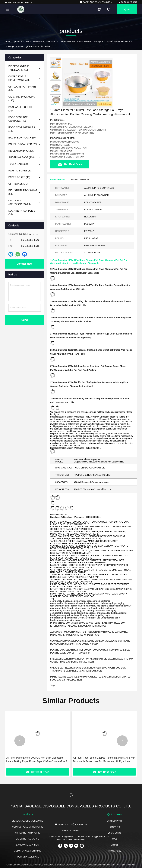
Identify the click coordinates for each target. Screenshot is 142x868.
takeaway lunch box (60, 606)
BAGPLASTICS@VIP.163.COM (96, 2)
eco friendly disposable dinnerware (68, 601)
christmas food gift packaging (112, 613)
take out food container (87, 603)
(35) (18, 184)
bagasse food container (98, 601)
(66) (22, 138)
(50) (20, 171)
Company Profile (115, 821)
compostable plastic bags (63, 613)
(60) (22, 88)
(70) (23, 144)
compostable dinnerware (63, 603)
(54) (23, 192)
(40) (19, 78)
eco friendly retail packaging (101, 608)
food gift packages (86, 613)
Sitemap (115, 845)
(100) (21, 157)
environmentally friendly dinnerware (68, 608)
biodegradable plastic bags (64, 618)
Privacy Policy (115, 851)
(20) (20, 202)
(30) (21, 109)
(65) (19, 68)
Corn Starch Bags (87, 618)
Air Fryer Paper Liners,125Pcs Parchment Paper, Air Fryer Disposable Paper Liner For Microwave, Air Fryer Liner (104, 760)
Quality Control (115, 833)
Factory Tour (115, 827)
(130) (22, 99)
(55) (21, 151)
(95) (18, 119)
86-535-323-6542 (128, 2)
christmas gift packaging (112, 603)
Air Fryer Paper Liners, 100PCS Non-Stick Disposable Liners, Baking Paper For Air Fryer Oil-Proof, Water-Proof (37, 760)
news (115, 839)
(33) (22, 213)
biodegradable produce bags (65, 615)
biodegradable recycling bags (95, 615)
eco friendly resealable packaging (99, 611)
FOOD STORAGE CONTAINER (41, 41)
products (18, 41)
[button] (56, 104)
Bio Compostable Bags (108, 618)
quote (127, 9)
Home (8, 41)
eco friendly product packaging (66, 611)
